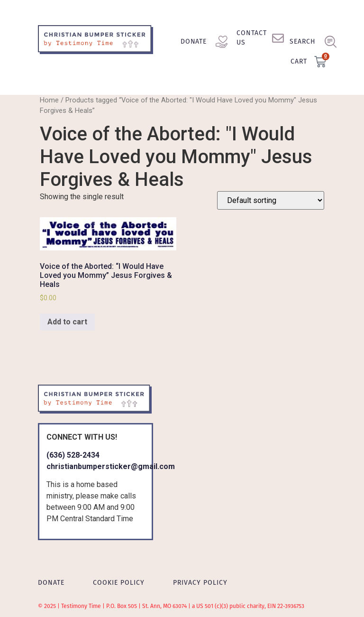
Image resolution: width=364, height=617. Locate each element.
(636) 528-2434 (73, 455)
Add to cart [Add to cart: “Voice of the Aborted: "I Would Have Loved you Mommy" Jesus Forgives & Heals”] (67, 322)
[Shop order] (271, 200)
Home (49, 100)
